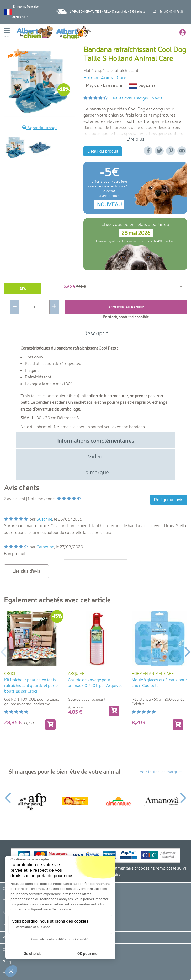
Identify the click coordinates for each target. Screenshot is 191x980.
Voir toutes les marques (161, 772)
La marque (96, 472)
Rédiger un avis (148, 98)
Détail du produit (103, 151)
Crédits (9, 974)
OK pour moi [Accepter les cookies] (61, 954)
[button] (11, 971)
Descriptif (96, 333)
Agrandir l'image (40, 128)
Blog (7, 962)
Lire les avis (121, 98)
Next (188, 651)
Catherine (45, 547)
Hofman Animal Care (105, 78)
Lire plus (135, 139)
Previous (3, 651)
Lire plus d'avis (26, 571)
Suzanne (44, 519)
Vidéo (96, 456)
